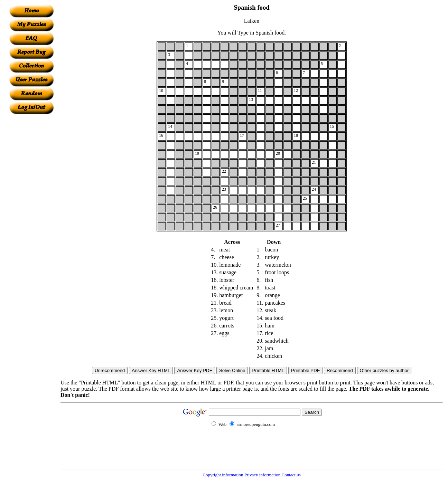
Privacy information (262, 475)
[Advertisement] (31, 218)
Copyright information (223, 475)
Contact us (291, 475)
